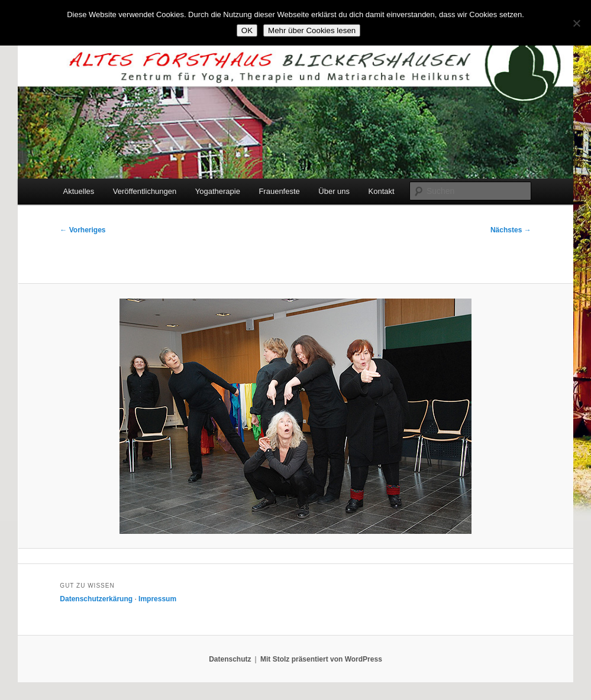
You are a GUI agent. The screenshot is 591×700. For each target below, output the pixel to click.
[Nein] (576, 23)
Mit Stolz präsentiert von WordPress (321, 659)
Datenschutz (230, 659)
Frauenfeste (279, 191)
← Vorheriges (83, 230)
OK (247, 30)
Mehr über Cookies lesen (312, 30)
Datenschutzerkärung (96, 599)
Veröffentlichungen (145, 191)
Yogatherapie (218, 191)
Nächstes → (511, 230)
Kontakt (382, 191)
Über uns (334, 191)
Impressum (157, 599)
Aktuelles (79, 191)
